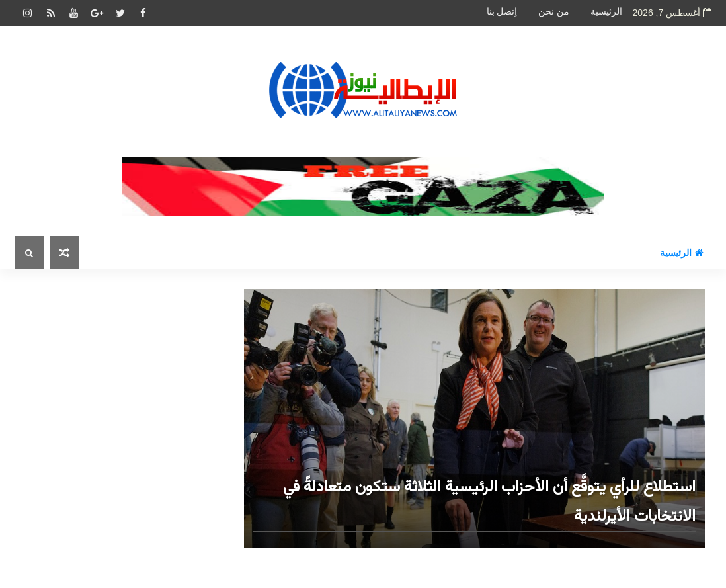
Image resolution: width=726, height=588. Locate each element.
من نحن (554, 12)
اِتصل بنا (502, 12)
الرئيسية (606, 12)
